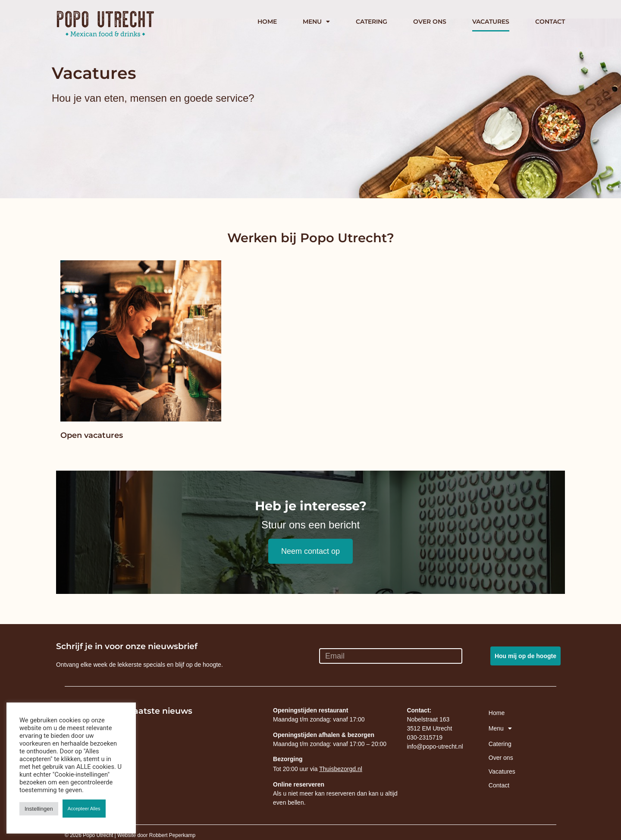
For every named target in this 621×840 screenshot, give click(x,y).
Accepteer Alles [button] (84, 809)
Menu (316, 22)
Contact (550, 22)
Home (267, 22)
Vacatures (491, 22)
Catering (372, 22)
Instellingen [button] (39, 809)
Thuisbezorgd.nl (341, 769)
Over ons (430, 22)
